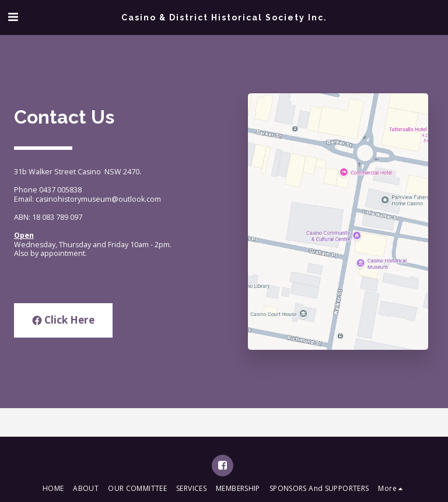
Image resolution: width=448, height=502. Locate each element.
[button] (13, 17)
